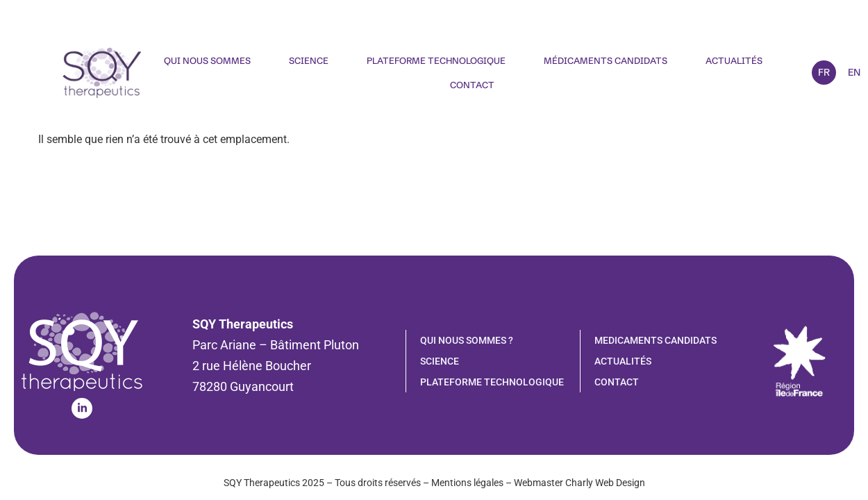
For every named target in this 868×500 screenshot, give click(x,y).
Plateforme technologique (436, 60)
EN (854, 72)
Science (309, 60)
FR (824, 72)
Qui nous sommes (207, 60)
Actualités (734, 60)
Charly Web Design (605, 483)
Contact (472, 85)
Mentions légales (467, 483)
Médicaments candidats (606, 60)
